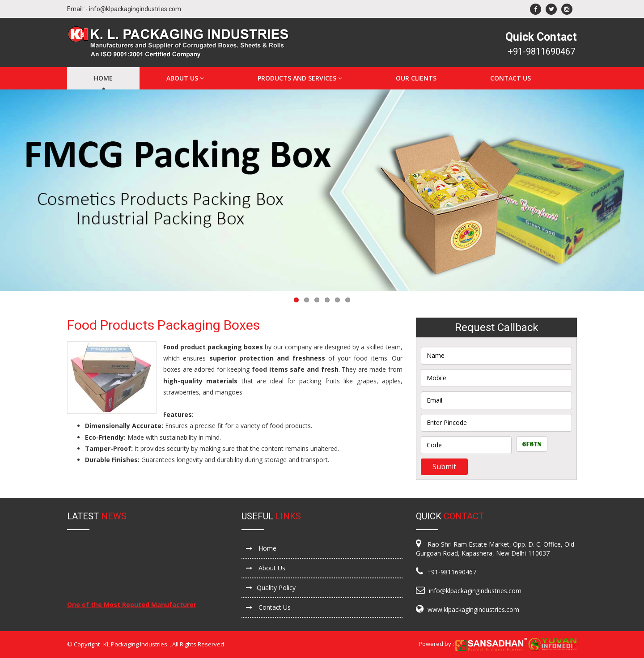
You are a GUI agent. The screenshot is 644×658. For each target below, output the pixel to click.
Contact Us (511, 78)
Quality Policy (271, 588)
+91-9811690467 (541, 51)
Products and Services (300, 78)
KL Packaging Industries (135, 644)
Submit (444, 467)
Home (103, 78)
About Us (185, 78)
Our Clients (416, 78)
